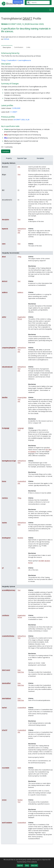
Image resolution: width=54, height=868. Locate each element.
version (4, 800)
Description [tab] (7, 47)
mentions (5, 498)
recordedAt (6, 768)
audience (5, 292)
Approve (20, 865)
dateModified (6, 683)
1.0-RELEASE (16, 108)
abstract (5, 281)
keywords (5, 229)
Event (19, 768)
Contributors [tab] (19, 47)
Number (20, 800)
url (3, 568)
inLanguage (6, 428)
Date (19, 670)
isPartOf (5, 730)
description (5, 219)
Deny (27, 865)
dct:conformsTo (7, 200)
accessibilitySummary (9, 590)
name (4, 244)
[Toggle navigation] (50, 10)
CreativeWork (12, 60)
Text (19, 174)
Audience (20, 292)
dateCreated (6, 670)
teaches (4, 523)
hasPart (4, 708)
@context (5, 167)
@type (4, 174)
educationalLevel (7, 367)
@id (3, 190)
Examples (6, 151)
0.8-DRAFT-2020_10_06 (21, 120)
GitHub (6, 39)
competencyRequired (9, 348)
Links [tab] (28, 47)
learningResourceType (9, 461)
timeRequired (6, 538)
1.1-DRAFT (14, 112)
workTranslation (7, 823)
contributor (6, 615)
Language (21, 428)
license (4, 481)
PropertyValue (22, 397)
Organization (22, 317)
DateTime (21, 672)
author (4, 317)
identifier (5, 397)
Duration (20, 538)
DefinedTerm (22, 229)
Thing (3, 60)
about (4, 257)
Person (20, 319)
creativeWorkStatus (8, 636)
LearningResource (25, 60)
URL (19, 167)
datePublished (6, 698)
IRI (18, 190)
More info (34, 865)
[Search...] (40, 2)
